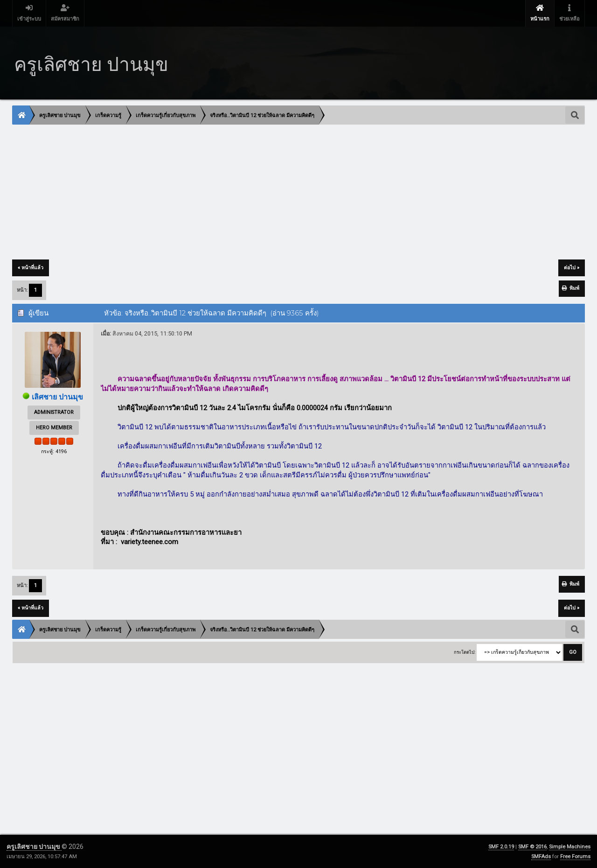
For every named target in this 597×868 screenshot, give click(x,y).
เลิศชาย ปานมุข (57, 397)
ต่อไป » (572, 268)
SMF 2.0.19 (501, 847)
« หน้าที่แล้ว (31, 268)
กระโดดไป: (465, 652)
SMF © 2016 (532, 847)
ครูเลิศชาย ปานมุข (34, 847)
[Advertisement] (292, 193)
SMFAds (541, 857)
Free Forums (575, 857)
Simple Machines (570, 847)
